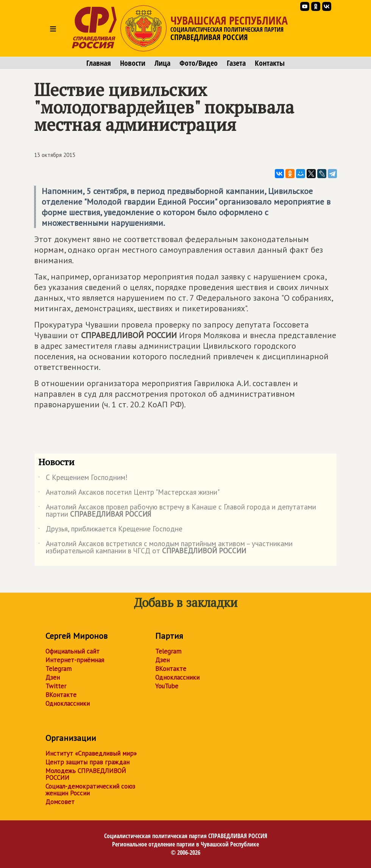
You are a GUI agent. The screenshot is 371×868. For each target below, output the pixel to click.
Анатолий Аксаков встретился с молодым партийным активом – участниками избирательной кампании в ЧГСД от (165, 548)
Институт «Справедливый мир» (91, 753)
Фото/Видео (199, 63)
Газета (236, 63)
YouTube (167, 686)
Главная (99, 63)
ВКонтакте (61, 695)
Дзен (53, 677)
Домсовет (60, 802)
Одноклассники (68, 703)
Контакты (270, 63)
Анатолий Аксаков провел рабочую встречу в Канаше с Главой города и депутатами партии (177, 511)
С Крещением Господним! (83, 479)
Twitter (56, 686)
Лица (162, 63)
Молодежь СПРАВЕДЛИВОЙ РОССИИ (86, 774)
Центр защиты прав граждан (87, 762)
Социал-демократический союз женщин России (90, 790)
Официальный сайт (72, 651)
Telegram (58, 669)
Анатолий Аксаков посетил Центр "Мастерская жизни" (129, 494)
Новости (133, 63)
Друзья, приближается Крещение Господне (110, 530)
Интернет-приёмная (75, 660)
